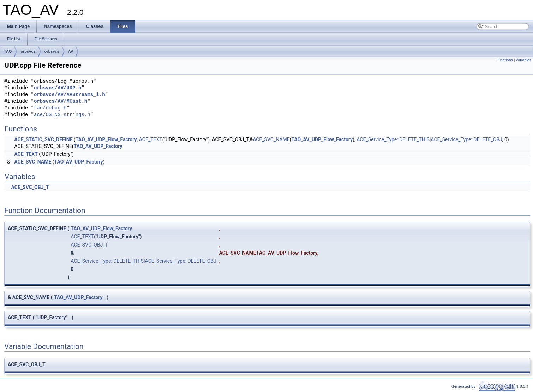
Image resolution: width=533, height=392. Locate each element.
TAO (8, 51)
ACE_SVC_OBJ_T (30, 187)
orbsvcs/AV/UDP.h (58, 88)
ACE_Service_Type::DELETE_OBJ (466, 139)
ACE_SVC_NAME (271, 139)
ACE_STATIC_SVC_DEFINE (43, 139)
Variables (523, 60)
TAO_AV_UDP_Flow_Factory (106, 139)
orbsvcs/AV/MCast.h (61, 102)
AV (71, 51)
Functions (505, 60)
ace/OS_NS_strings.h (62, 115)
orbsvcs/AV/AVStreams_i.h (70, 95)
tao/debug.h (50, 108)
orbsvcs (28, 51)
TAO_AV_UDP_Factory (98, 146)
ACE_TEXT (151, 139)
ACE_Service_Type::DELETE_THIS (393, 139)
